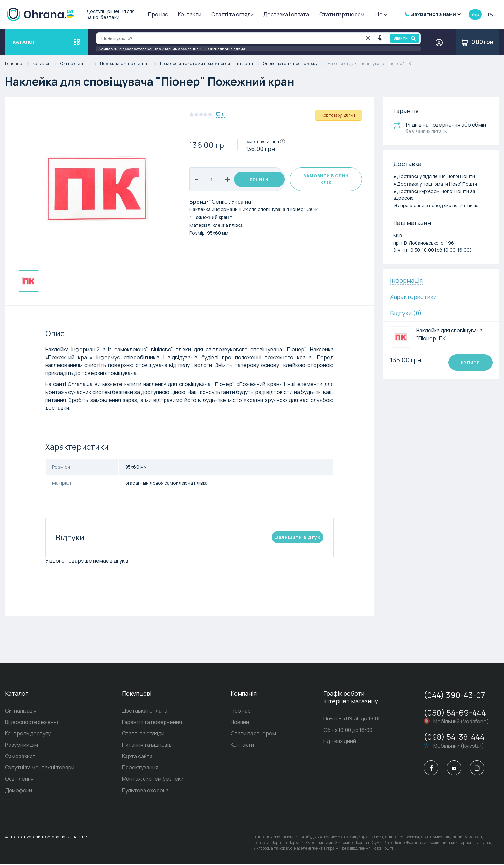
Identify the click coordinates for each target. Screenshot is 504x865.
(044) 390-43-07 (454, 695)
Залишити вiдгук (298, 537)
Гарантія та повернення (152, 722)
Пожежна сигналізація (130, 64)
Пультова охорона (145, 791)
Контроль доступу (28, 734)
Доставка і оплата (286, 14)
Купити (259, 179)
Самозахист (20, 757)
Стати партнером (342, 14)
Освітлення (19, 780)
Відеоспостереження (32, 722)
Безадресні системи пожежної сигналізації (212, 64)
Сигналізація (80, 64)
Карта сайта (137, 757)
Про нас (158, 14)
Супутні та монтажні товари (40, 768)
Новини (240, 722)
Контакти (190, 14)
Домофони (19, 791)
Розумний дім (21, 745)
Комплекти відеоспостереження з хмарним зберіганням (150, 49)
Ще (381, 14)
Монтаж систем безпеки (153, 780)
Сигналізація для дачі (228, 49)
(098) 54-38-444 (454, 737)
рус (492, 14)
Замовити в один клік (326, 179)
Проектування (140, 768)
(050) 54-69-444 (455, 712)
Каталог (46, 64)
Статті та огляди (233, 14)
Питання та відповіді (147, 745)
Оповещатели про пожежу (295, 64)
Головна (19, 64)
